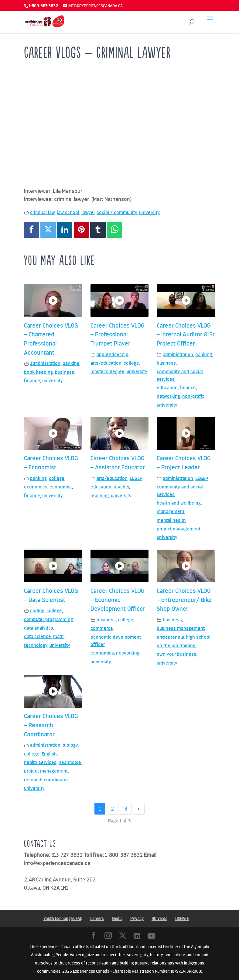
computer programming (48, 619)
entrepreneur (170, 637)
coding (37, 611)
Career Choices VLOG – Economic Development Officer (118, 600)
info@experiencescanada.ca (57, 863)
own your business (176, 654)
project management (179, 529)
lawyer (88, 212)
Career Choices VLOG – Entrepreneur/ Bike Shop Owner (184, 600)
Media (117, 919)
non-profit (193, 396)
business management (181, 628)
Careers (97, 919)
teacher (121, 487)
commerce (102, 628)
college (131, 363)
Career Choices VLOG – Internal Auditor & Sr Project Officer (186, 334)
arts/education (106, 363)
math (58, 636)
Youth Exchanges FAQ (63, 919)
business (65, 372)
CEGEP (136, 478)
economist (61, 487)
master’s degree (108, 372)
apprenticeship (113, 354)
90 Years (159, 919)
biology (70, 745)
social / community (117, 212)
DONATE (182, 919)
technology (36, 645)
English (49, 754)
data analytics (39, 628)
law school (68, 212)
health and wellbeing (179, 503)
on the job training (176, 646)
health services (40, 762)
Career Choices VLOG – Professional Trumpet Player (118, 334)
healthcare (70, 762)
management (171, 511)
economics (36, 487)
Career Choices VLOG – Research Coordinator (51, 725)
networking (168, 396)
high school (198, 637)
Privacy (137, 919)
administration (45, 363)
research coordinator (46, 780)
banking (71, 363)
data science (38, 636)
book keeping (38, 372)
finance (32, 381)
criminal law (42, 212)
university (149, 212)
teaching (100, 496)
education (167, 388)
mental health (171, 520)
